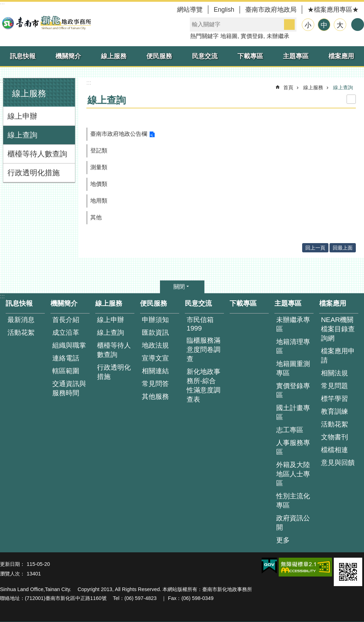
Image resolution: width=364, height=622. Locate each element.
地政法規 (155, 345)
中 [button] (324, 25)
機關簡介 (68, 56)
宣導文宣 (155, 358)
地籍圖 (229, 36)
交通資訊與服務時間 (69, 388)
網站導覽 (190, 10)
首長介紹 (66, 320)
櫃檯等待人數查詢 (37, 154)
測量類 (99, 167)
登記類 (99, 151)
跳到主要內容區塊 (4, 4)
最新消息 (21, 320)
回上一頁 (315, 248)
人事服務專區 (293, 447)
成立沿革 (66, 333)
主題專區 (296, 56)
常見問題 (334, 386)
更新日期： (12, 564)
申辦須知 (155, 320)
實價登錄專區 (293, 390)
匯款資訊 (155, 333)
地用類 (99, 201)
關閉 (179, 287)
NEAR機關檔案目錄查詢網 (338, 329)
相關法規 (334, 373)
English (224, 10)
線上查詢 (22, 135)
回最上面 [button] (343, 248)
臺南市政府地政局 (271, 10)
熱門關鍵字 (204, 36)
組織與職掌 (69, 345)
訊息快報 (23, 56)
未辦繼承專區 (293, 324)
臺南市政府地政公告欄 (119, 134)
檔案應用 (341, 56)
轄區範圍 (66, 371)
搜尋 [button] (289, 25)
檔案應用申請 (338, 356)
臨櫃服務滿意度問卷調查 (204, 350)
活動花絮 (21, 333)
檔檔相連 (334, 450)
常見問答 (155, 384)
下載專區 (250, 56)
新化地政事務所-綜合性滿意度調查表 (204, 385)
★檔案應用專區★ (333, 10)
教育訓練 (334, 411)
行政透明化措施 (34, 173)
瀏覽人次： (12, 574)
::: (2, 81)
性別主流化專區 (293, 501)
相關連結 (155, 371)
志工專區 (290, 430)
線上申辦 (22, 116)
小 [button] (308, 25)
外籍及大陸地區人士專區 (293, 474)
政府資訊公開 (293, 523)
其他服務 (155, 396)
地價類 (99, 184)
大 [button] (340, 25)
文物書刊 (334, 437)
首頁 (288, 87)
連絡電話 (66, 358)
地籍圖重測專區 (293, 368)
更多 (283, 540)
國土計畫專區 (293, 412)
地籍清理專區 (293, 346)
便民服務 (159, 56)
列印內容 (351, 99)
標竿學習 (334, 399)
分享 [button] (358, 25)
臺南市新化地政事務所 (46, 23)
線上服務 (114, 56)
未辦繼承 (278, 36)
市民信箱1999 (200, 324)
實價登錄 (252, 36)
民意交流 (205, 56)
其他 (96, 217)
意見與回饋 (338, 463)
